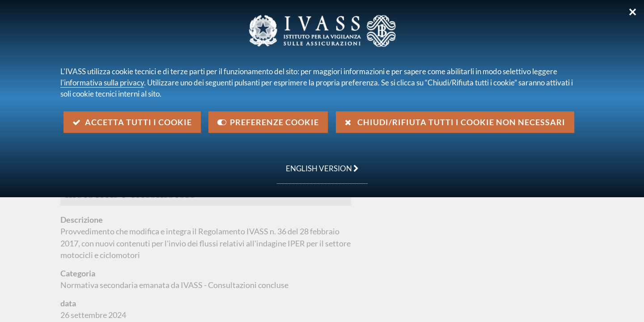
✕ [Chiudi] (633, 12)
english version (318, 164)
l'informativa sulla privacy (102, 83)
